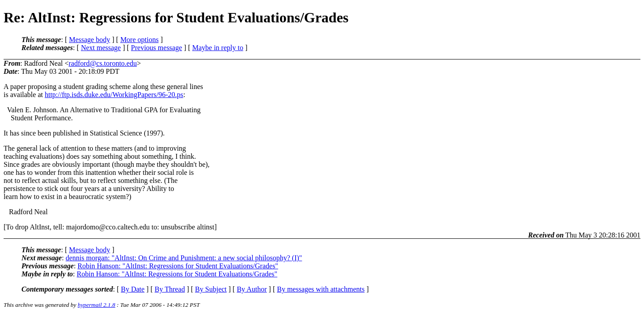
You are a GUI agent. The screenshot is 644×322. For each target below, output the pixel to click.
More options (140, 40)
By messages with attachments (321, 289)
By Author (252, 289)
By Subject (211, 289)
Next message (101, 48)
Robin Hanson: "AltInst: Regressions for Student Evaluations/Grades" (178, 266)
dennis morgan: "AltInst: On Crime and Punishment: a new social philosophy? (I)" (184, 258)
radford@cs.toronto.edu (102, 63)
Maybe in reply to (218, 48)
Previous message (157, 48)
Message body (89, 40)
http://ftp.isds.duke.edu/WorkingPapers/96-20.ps (114, 95)
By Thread (170, 289)
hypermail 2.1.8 (97, 305)
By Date (133, 289)
